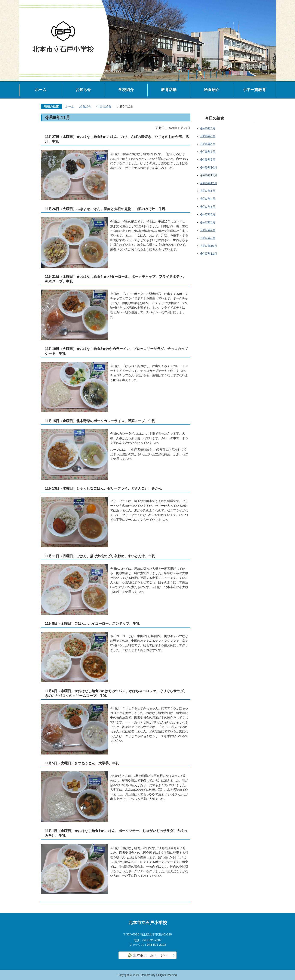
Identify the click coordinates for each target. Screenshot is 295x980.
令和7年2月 (208, 199)
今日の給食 (104, 106)
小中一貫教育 (254, 90)
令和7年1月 (208, 191)
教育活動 (169, 90)
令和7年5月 (208, 214)
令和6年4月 (208, 128)
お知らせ (83, 90)
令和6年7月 (208, 152)
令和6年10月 (209, 167)
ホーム (41, 90)
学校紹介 (126, 90)
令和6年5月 (208, 136)
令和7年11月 (209, 254)
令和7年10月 (209, 246)
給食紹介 (212, 90)
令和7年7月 (208, 230)
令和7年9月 (208, 238)
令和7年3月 (208, 207)
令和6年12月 (209, 183)
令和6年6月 (208, 144)
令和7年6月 (208, 222)
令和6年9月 (208, 160)
